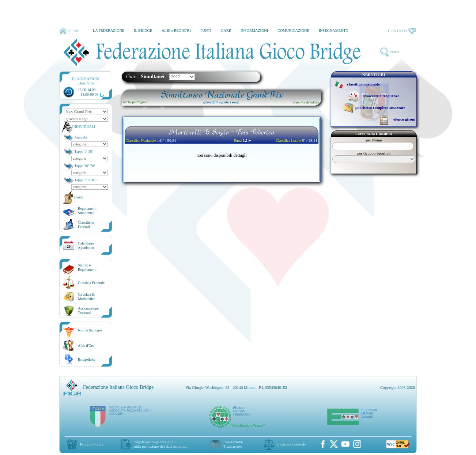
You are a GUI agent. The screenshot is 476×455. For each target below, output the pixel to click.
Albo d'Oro (86, 346)
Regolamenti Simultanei (87, 211)
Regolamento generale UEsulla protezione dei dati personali (160, 444)
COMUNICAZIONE (293, 31)
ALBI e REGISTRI (176, 31)
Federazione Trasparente (233, 444)
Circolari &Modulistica (87, 297)
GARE (226, 31)
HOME (69, 31)
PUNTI (206, 31)
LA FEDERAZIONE (109, 31)
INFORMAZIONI (254, 31)
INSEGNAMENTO (334, 31)
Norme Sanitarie (90, 330)
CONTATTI (402, 31)
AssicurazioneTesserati (88, 310)
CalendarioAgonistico (86, 245)
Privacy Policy (92, 444)
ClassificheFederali (86, 225)
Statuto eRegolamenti (87, 267)
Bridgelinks (86, 359)
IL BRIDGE (143, 31)
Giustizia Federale (91, 283)
